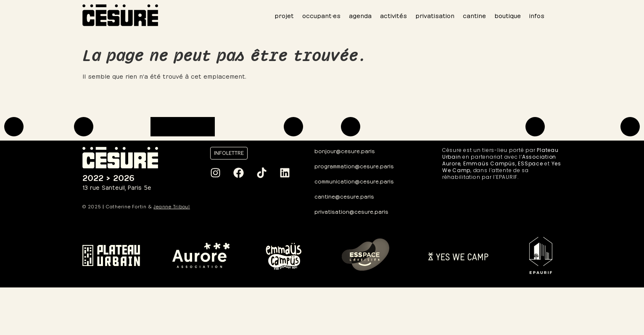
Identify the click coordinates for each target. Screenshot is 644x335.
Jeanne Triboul (172, 207)
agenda (360, 15)
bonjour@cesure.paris (345, 150)
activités (393, 15)
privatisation (435, 15)
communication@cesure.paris (354, 181)
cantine (474, 15)
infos (537, 15)
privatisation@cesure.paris (351, 211)
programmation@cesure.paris (354, 166)
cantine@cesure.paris (344, 196)
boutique (508, 15)
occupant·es (321, 15)
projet (284, 15)
